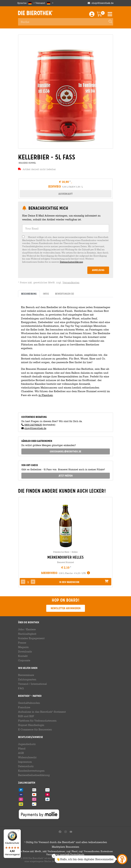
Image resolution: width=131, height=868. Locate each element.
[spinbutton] (28, 582)
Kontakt (23, 656)
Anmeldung (98, 270)
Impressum (25, 762)
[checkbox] (66, 249)
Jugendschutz (27, 744)
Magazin (23, 647)
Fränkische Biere (61, 552)
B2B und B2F (26, 716)
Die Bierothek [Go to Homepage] (35, 13)
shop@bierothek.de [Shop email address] (103, 3)
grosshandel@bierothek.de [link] (65, 451)
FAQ (21, 688)
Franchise (24, 707)
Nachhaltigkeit (27, 634)
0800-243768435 (33, 425)
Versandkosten (71, 283)
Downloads (25, 652)
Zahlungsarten (27, 679)
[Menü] (19, 832)
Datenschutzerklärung (71, 262)
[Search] (109, 22)
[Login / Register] (92, 15)
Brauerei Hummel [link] (27, 163)
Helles (75, 552)
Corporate (24, 660)
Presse (22, 643)
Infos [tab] (46, 294)
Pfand (22, 748)
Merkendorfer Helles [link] (65, 557)
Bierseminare (26, 675)
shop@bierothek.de (35, 428)
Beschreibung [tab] (29, 294)
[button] (33, 582)
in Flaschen (46, 395)
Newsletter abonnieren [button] (66, 608)
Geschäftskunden (29, 703)
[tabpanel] (66, 353)
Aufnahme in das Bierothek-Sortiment (42, 712)
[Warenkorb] (102, 15)
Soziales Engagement (31, 638)
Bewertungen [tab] (64, 294)
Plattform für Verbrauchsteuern (37, 721)
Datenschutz (26, 766)
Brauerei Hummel (65, 562)
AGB (21, 753)
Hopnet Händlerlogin (31, 725)
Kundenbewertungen (31, 771)
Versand (23, 684)
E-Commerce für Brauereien (35, 729)
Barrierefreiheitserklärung (34, 775)
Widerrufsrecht (27, 757)
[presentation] (21, 542)
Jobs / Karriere (27, 629)
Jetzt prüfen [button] (65, 476)
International (39, 684)
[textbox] (66, 228)
